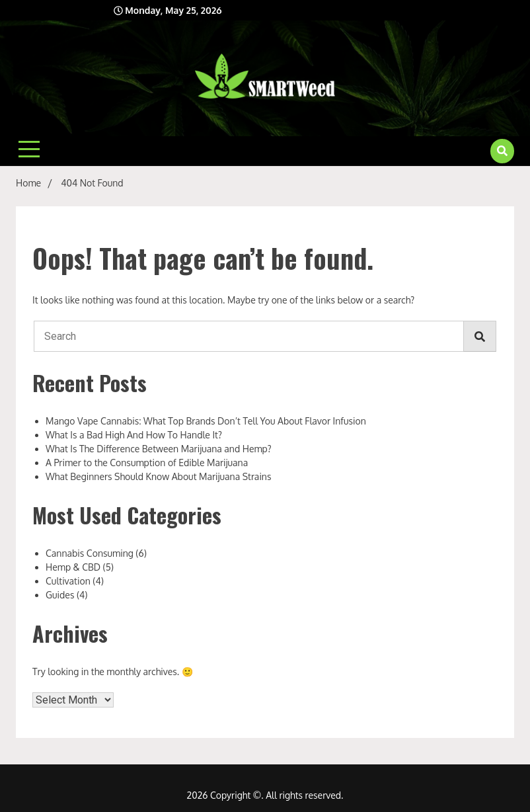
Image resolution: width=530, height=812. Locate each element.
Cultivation (68, 581)
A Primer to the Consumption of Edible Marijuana (147, 463)
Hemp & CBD (73, 567)
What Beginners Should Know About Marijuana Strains (158, 476)
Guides (60, 595)
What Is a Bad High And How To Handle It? (134, 435)
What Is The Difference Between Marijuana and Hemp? (159, 449)
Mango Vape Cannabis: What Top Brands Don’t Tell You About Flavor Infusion (206, 421)
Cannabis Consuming (90, 553)
